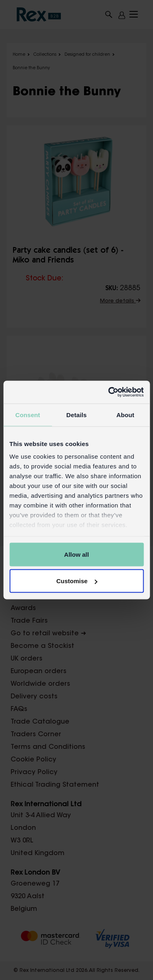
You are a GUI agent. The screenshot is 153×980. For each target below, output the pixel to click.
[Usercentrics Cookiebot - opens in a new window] (109, 392)
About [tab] (125, 415)
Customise (77, 581)
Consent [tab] (28, 415)
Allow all (76, 554)
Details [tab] (77, 415)
